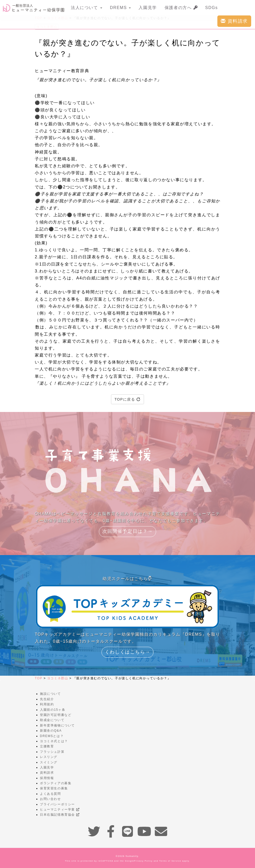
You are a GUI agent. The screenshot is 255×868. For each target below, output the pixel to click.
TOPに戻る (127, 399)
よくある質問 (50, 794)
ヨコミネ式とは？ (54, 741)
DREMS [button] (121, 8)
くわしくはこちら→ (127, 652)
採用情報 (47, 778)
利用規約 (47, 704)
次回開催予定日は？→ (127, 531)
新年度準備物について (57, 725)
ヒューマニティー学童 (60, 809)
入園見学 (148, 8)
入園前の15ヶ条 (53, 710)
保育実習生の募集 (54, 788)
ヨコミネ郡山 (58, 678)
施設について (50, 694)
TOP (39, 678)
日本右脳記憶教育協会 (60, 815)
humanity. (133, 856)
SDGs (212, 8)
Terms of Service (170, 861)
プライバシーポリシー (57, 804)
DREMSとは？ (52, 736)
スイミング (49, 762)
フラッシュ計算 (52, 752)
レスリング (49, 757)
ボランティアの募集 (56, 783)
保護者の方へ (181, 8)
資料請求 (234, 21)
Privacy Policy (143, 861)
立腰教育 (47, 746)
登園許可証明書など (56, 715)
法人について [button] (87, 8)
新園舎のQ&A (51, 731)
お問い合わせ (50, 799)
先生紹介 (47, 699)
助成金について (52, 720)
